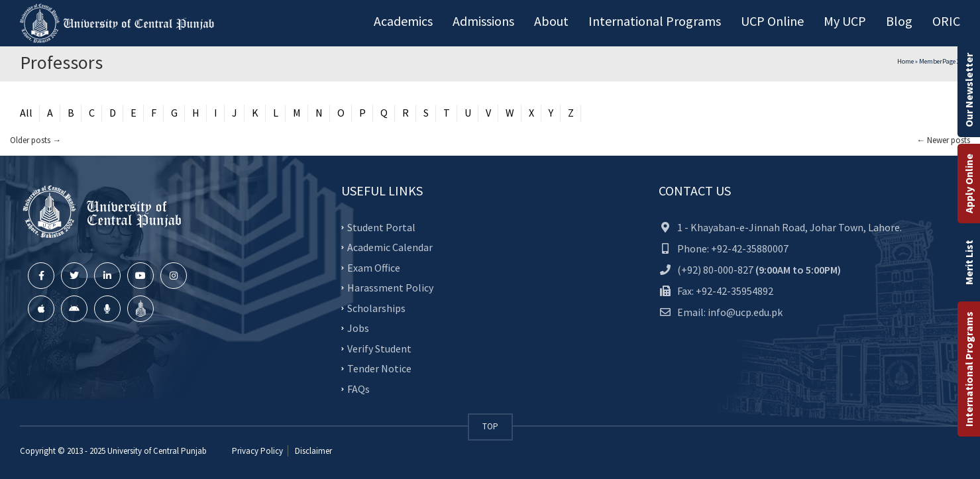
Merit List (969, 262)
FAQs (358, 388)
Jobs (358, 328)
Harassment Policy (390, 288)
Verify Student (379, 348)
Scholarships (376, 307)
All (26, 113)
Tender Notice (379, 368)
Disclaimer (312, 451)
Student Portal (381, 227)
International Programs (969, 369)
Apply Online (969, 184)
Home (905, 61)
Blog (899, 21)
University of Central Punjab (157, 451)
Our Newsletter (969, 90)
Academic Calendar (390, 247)
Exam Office (374, 267)
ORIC (946, 21)
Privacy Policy (257, 451)
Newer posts (943, 140)
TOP (490, 426)
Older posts (35, 140)
